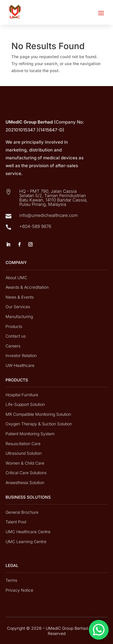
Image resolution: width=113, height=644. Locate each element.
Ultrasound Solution (24, 453)
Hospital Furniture (22, 395)
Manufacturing (19, 316)
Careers (13, 346)
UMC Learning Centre (26, 542)
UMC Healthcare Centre (28, 532)
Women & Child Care (25, 463)
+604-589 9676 (35, 226)
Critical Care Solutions (26, 473)
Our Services (18, 307)
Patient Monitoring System (30, 434)
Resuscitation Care (23, 444)
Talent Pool (16, 522)
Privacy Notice (19, 590)
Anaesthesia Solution (25, 482)
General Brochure (22, 512)
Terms (11, 580)
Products (14, 326)
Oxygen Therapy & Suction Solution (39, 424)
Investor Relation (21, 355)
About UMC (16, 278)
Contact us (16, 336)
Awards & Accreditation (27, 287)
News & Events (20, 297)
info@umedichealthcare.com (48, 215)
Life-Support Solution (25, 404)
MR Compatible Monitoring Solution (38, 414)
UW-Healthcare (20, 365)
